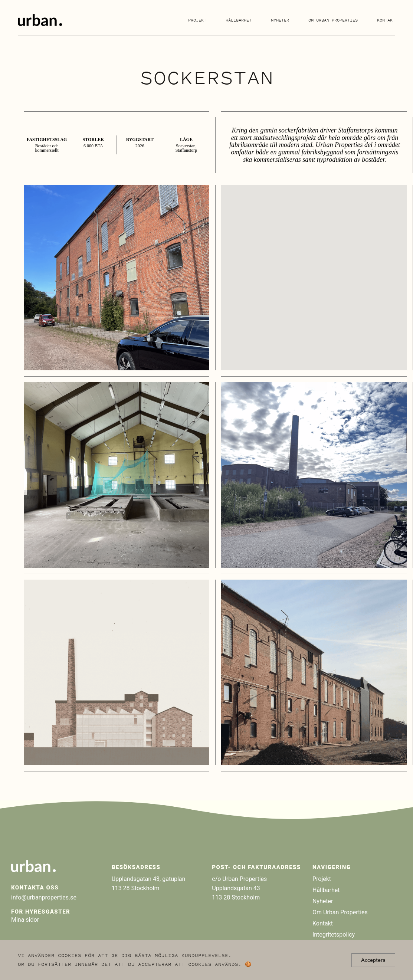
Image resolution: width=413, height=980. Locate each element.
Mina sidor (25, 920)
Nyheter (280, 20)
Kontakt (386, 20)
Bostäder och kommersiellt (47, 148)
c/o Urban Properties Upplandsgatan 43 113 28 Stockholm (239, 888)
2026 (140, 146)
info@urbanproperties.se (44, 897)
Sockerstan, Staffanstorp (186, 148)
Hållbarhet (239, 20)
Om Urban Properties (333, 20)
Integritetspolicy (334, 935)
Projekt (197, 20)
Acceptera (373, 960)
